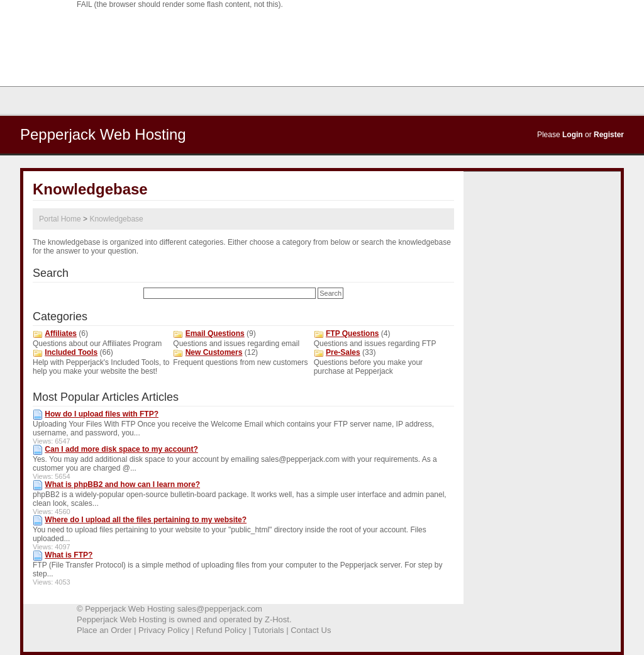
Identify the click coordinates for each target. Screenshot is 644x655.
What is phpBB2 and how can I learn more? (122, 484)
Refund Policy (221, 630)
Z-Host (277, 619)
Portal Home (60, 219)
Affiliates (61, 333)
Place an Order (104, 630)
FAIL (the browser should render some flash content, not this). (180, 4)
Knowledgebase (116, 219)
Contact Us (311, 630)
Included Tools (71, 352)
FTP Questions (352, 333)
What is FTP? (69, 555)
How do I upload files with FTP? (102, 414)
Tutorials (268, 630)
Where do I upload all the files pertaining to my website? (146, 520)
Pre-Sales (343, 352)
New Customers (214, 352)
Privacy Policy (164, 630)
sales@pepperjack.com (220, 609)
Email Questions (215, 333)
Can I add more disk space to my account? (121, 449)
